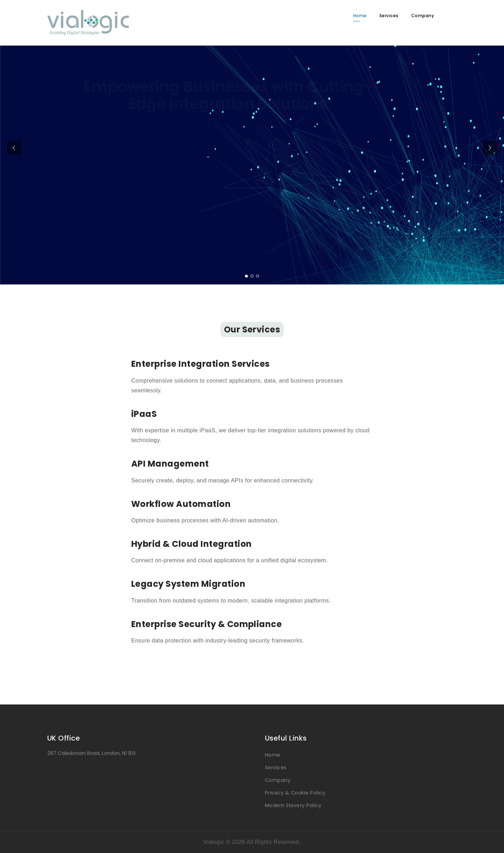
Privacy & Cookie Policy (295, 793)
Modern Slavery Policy (293, 805)
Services (389, 16)
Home (360, 16)
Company (423, 16)
